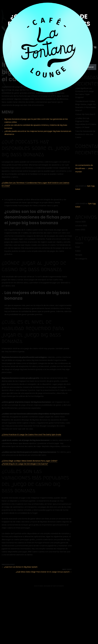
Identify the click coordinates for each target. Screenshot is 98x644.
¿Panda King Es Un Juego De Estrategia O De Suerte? (25, 464)
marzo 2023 (80, 222)
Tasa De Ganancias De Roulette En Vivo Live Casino (85, 134)
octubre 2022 (81, 226)
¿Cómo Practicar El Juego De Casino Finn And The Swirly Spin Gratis (31, 435)
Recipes (79, 255)
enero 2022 (80, 230)
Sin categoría (81, 259)
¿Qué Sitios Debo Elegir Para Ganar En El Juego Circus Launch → (44, 572)
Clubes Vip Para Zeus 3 (85, 114)
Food (77, 247)
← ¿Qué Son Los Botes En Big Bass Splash (20, 567)
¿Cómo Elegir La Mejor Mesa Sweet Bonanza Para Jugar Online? (30, 461)
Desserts (79, 243)
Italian (78, 251)
